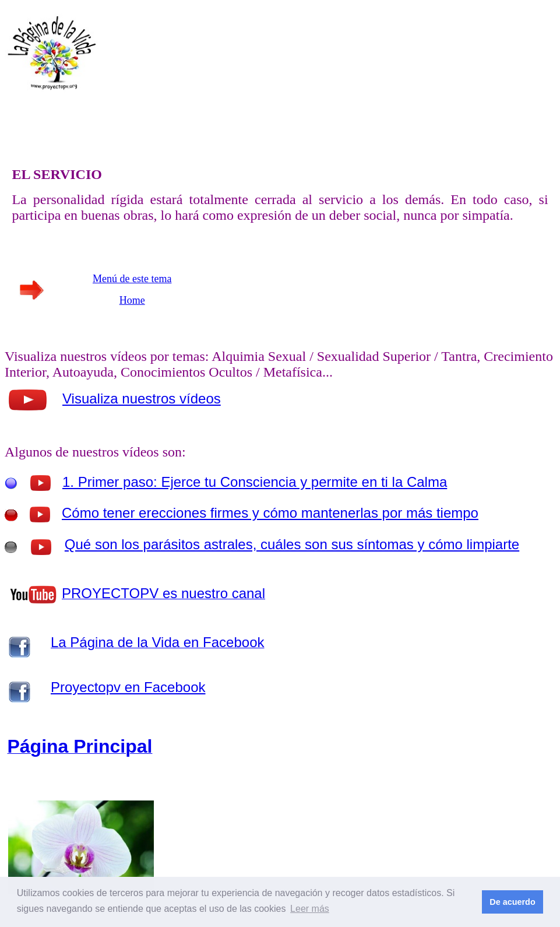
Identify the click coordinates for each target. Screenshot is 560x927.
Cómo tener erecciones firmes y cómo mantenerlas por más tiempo (270, 513)
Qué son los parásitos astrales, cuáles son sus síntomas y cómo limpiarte (292, 544)
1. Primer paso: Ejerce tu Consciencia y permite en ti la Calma (255, 482)
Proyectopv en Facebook (128, 687)
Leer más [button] (310, 909)
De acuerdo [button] (512, 902)
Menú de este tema (132, 279)
